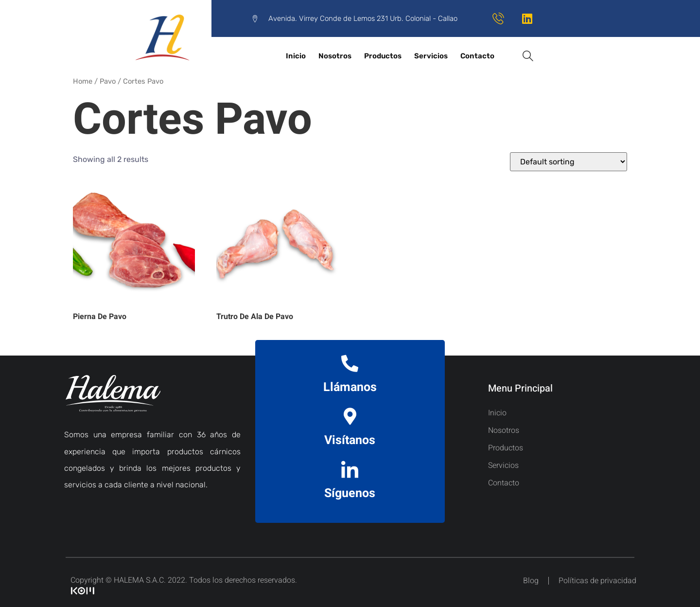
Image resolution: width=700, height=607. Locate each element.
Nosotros (335, 56)
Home (83, 81)
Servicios (431, 56)
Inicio (296, 56)
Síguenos (350, 493)
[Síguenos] (350, 469)
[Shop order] (569, 162)
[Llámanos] (350, 363)
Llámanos (350, 387)
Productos (383, 56)
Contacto (477, 56)
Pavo (108, 81)
